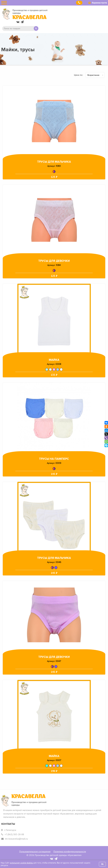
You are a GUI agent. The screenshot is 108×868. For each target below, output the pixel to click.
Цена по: (78, 75)
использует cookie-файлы (21, 863)
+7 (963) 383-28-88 (14, 834)
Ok (102, 864)
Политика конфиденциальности (70, 851)
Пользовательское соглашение (35, 851)
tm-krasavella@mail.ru (17, 839)
